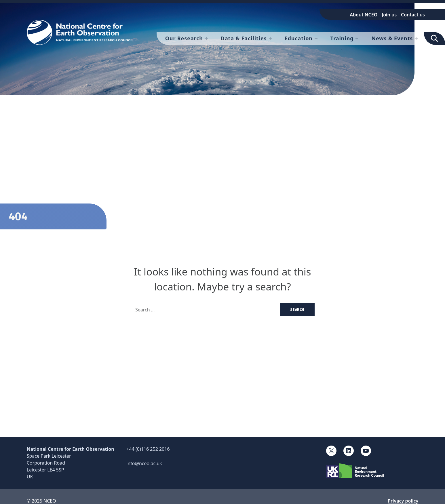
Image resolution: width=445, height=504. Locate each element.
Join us (389, 15)
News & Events (392, 38)
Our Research (184, 38)
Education (299, 38)
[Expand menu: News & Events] (416, 38)
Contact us (413, 15)
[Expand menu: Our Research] (206, 38)
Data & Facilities (244, 38)
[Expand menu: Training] (357, 38)
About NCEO (364, 15)
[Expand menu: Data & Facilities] (270, 38)
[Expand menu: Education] (316, 38)
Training (342, 38)
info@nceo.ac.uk (144, 463)
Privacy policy (403, 501)
